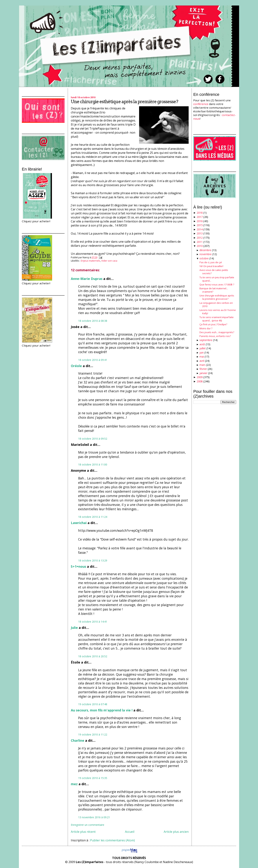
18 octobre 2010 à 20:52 (93, 656)
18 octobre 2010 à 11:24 (93, 517)
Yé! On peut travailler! (211, 266)
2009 (200, 377)
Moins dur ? (206, 328)
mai (202, 357)
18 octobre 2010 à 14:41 (93, 622)
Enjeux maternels (91, 261)
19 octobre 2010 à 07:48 (93, 704)
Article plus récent (83, 832)
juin (202, 353)
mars (202, 365)
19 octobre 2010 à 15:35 (93, 778)
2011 (200, 242)
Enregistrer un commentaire (88, 825)
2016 (200, 221)
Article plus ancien (176, 832)
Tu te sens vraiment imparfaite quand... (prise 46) (217, 319)
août (202, 344)
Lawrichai (79, 523)
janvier (203, 373)
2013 (200, 233)
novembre (206, 254)
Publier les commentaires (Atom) (112, 840)
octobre (204, 258)
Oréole (76, 366)
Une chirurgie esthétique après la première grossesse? (125, 102)
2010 (200, 246)
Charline (78, 740)
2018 (200, 213)
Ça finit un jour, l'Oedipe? (213, 324)
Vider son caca (109, 261)
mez (74, 784)
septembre (206, 340)
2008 (200, 381)
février (203, 369)
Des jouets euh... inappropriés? (217, 332)
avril (202, 361)
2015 (200, 225)
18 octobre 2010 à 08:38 (93, 321)
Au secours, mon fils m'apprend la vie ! (102, 710)
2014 (200, 229)
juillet (203, 348)
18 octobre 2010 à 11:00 (93, 464)
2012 (200, 238)
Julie (74, 628)
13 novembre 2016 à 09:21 (94, 817)
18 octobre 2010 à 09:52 (93, 439)
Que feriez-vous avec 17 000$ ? (217, 284)
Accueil (130, 832)
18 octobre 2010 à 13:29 (93, 560)
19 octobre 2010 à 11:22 (93, 734)
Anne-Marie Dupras (87, 279)
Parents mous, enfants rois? (215, 336)
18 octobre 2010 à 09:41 (93, 360)
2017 (200, 217)
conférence (201, 104)
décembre (205, 250)
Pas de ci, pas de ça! (211, 262)
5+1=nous (78, 566)
